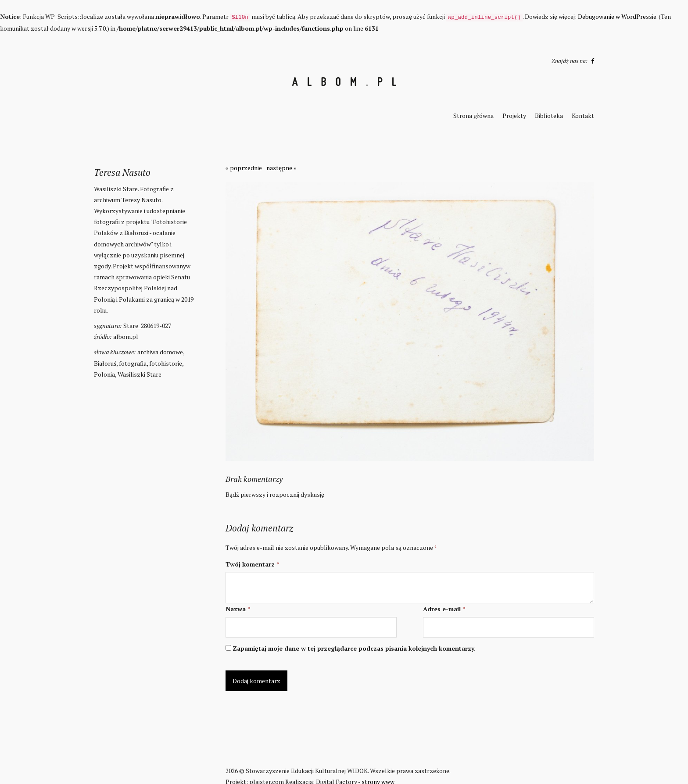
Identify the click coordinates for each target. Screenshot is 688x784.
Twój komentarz (252, 564)
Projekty (514, 116)
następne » (281, 168)
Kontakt (583, 116)
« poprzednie (244, 168)
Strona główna (473, 116)
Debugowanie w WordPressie (617, 16)
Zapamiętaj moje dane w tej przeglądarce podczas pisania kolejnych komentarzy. (354, 648)
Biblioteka (549, 116)
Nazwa (238, 609)
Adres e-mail (444, 609)
